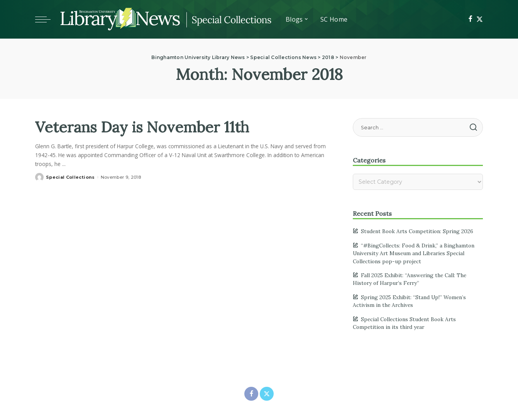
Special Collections (70, 177)
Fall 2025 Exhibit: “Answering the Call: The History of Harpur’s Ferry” (410, 279)
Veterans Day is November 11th (146, 127)
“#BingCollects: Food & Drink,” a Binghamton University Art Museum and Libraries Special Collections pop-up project (414, 253)
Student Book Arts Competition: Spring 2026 (417, 231)
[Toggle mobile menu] (47, 19)
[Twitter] (480, 19)
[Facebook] (470, 19)
